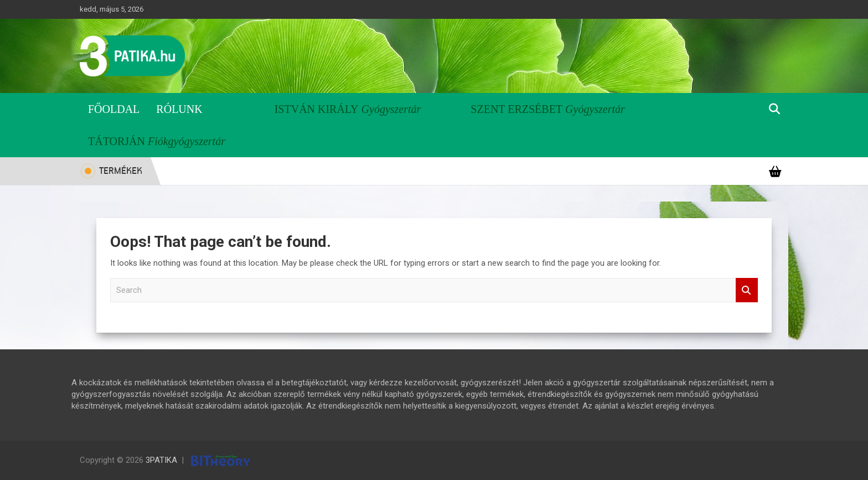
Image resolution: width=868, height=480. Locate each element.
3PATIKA (161, 460)
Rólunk (179, 109)
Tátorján (117, 141)
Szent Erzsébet (516, 109)
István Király (317, 109)
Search (747, 290)
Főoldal (114, 109)
